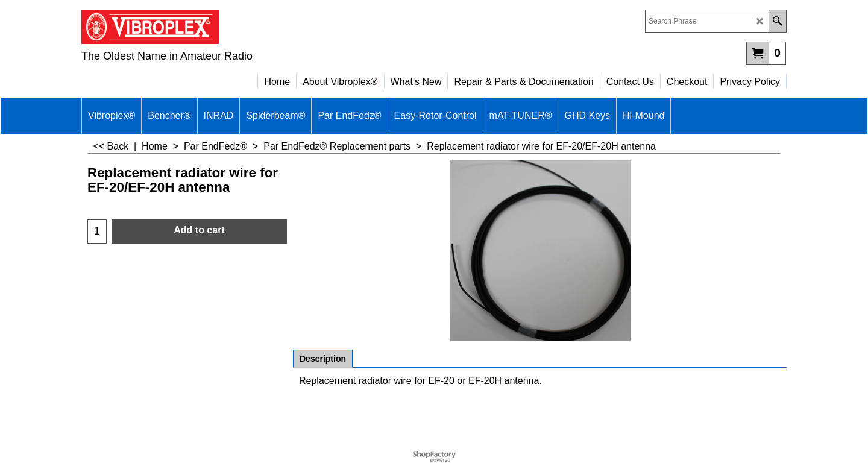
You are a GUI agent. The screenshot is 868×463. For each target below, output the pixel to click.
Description (323, 359)
